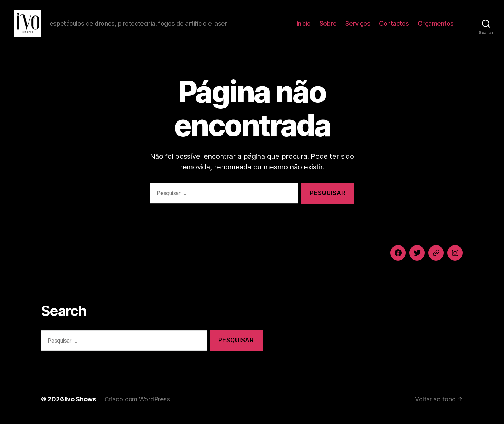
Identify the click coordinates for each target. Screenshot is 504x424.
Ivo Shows (81, 404)
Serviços (358, 26)
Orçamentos (436, 26)
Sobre (328, 26)
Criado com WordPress (137, 404)
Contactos (394, 26)
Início (304, 26)
